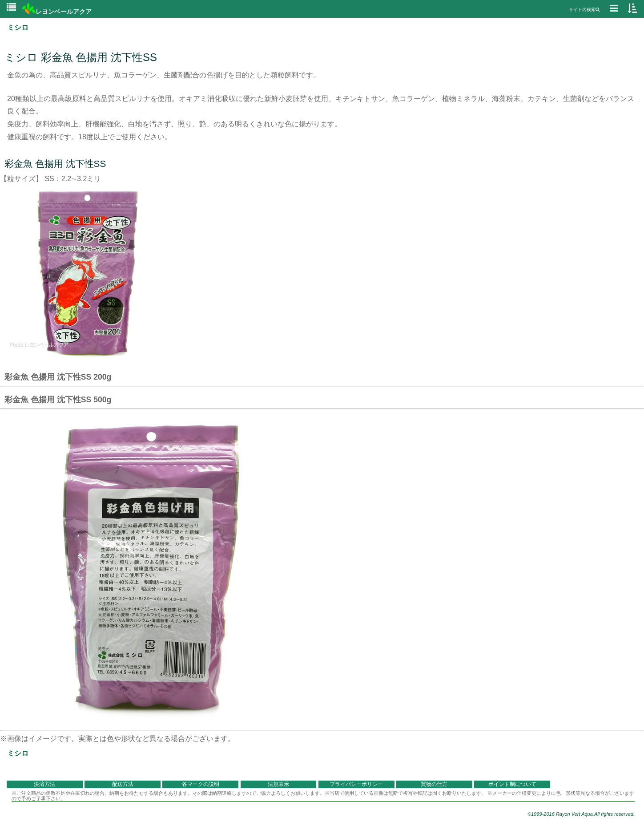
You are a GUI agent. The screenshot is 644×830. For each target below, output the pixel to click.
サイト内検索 (584, 10)
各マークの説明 (201, 784)
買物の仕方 (434, 784)
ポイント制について (512, 784)
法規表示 (278, 784)
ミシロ (18, 27)
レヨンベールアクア (57, 12)
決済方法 (44, 784)
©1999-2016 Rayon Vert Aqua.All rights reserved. (581, 814)
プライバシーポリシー (356, 784)
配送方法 (123, 784)
